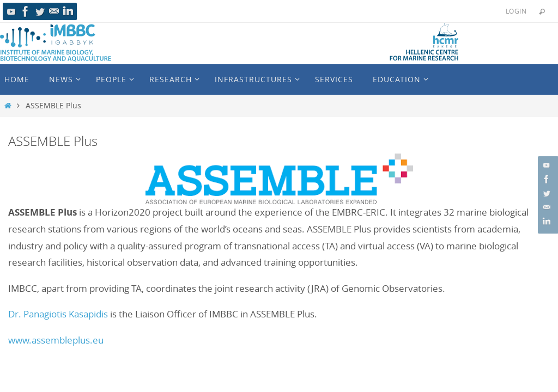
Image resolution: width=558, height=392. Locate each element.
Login (516, 11)
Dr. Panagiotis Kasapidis (58, 314)
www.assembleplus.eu (56, 340)
